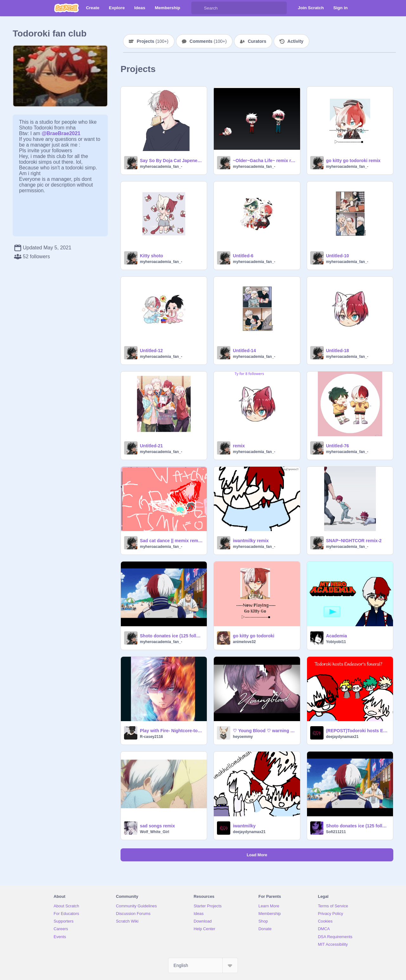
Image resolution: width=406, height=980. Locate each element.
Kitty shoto (151, 256)
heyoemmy (243, 737)
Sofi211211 (336, 832)
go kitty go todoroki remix (353, 161)
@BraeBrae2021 (61, 133)
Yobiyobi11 (336, 642)
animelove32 (244, 642)
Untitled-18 (337, 351)
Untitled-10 (337, 256)
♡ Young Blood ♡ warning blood (264, 731)
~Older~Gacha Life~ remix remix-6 (264, 161)
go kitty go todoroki (254, 636)
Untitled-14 (244, 351)
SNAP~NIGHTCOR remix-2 (354, 541)
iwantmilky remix (251, 541)
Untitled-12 (151, 351)
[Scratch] (66, 8)
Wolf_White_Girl (154, 832)
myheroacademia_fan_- (161, 167)
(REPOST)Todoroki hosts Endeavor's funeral (358, 731)
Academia (337, 636)
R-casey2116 (151, 737)
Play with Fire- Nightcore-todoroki (171, 731)
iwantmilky (244, 826)
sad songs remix (157, 826)
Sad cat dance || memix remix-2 (171, 541)
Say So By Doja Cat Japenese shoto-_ (171, 161)
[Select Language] (203, 965)
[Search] (198, 8)
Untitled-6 (243, 256)
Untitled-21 (151, 446)
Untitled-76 (337, 446)
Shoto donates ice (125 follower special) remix (171, 636)
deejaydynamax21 (342, 737)
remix (239, 446)
